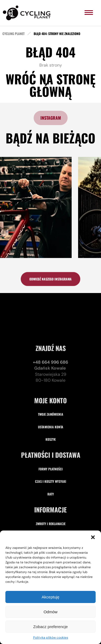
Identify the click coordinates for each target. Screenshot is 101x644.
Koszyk (51, 478)
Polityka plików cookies (51, 638)
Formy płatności (51, 507)
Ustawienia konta (51, 465)
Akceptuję (51, 597)
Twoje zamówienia (51, 453)
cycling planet (13, 34)
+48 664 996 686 (50, 401)
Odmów (51, 612)
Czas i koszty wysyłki (51, 520)
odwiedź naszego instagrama (50, 280)
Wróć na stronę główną (51, 85)
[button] (93, 537)
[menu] (89, 13)
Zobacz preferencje (50, 627)
